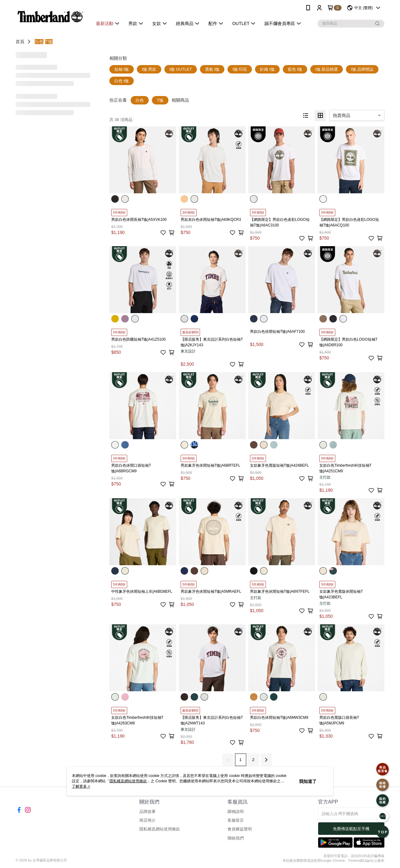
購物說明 (236, 812)
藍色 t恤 (295, 69)
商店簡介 (147, 820)
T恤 (49, 42)
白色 (39, 42)
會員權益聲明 (240, 829)
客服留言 (236, 820)
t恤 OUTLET (181, 69)
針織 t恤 (267, 69)
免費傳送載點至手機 (351, 829)
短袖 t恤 (122, 69)
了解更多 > (81, 786)
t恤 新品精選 (327, 69)
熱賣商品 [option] (342, 115)
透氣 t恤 (212, 69)
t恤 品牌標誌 (362, 69)
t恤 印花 (240, 69)
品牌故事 (147, 812)
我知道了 (308, 781)
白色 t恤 (122, 81)
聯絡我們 (236, 838)
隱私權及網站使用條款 (160, 829)
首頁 (20, 42)
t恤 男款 (149, 69)
